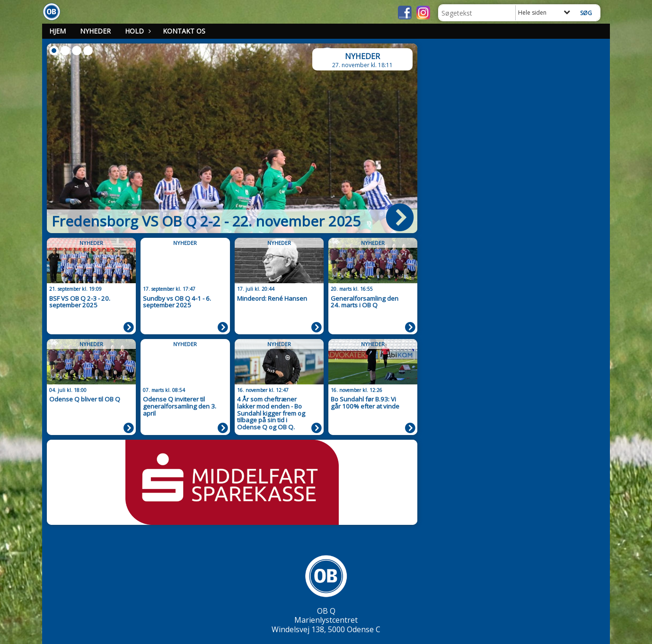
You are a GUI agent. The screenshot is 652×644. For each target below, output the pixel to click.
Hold (137, 31)
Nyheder (95, 31)
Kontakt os (184, 31)
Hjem (57, 31)
